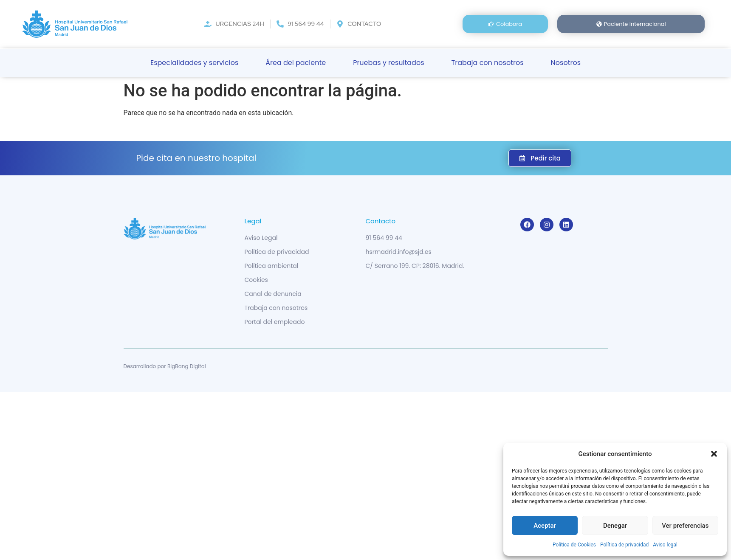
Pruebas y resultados (388, 63)
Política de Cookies (574, 545)
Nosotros (566, 63)
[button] (714, 454)
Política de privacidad (624, 545)
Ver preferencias (685, 526)
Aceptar (545, 526)
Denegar (615, 526)
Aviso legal (665, 545)
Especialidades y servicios (194, 63)
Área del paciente (296, 63)
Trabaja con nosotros (488, 63)
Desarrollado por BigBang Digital (165, 366)
